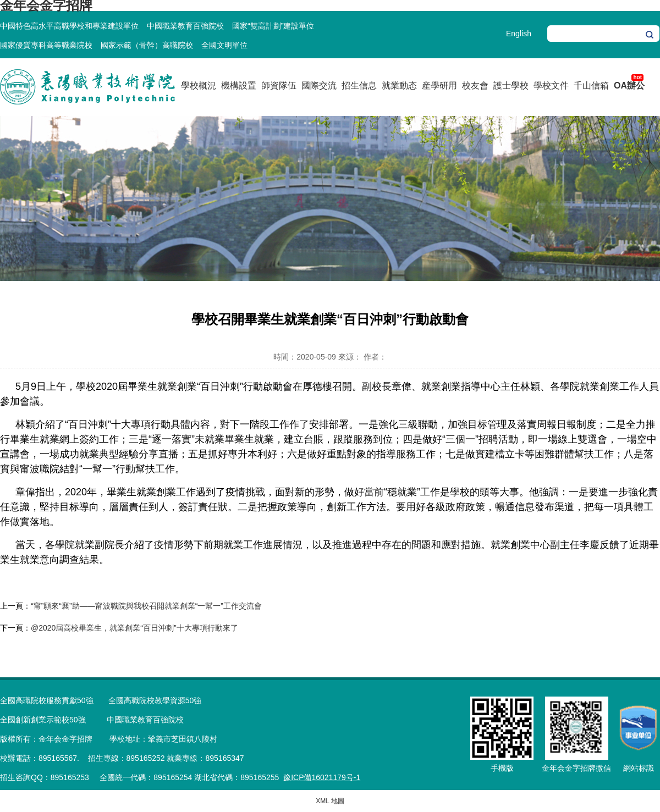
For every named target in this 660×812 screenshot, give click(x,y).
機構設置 (239, 85)
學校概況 (199, 85)
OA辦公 (629, 85)
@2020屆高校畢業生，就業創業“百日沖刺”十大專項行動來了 (134, 628)
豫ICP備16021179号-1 (322, 777)
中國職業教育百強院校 (185, 26)
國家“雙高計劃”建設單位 (273, 26)
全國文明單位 (224, 45)
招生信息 (359, 85)
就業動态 (399, 85)
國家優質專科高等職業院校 (46, 45)
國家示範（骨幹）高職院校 (147, 45)
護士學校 (511, 85)
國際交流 (319, 85)
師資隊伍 (279, 85)
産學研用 (439, 85)
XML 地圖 (330, 801)
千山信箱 (591, 85)
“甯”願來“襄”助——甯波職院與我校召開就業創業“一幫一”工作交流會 (146, 606)
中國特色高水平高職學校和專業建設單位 (69, 26)
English (519, 34)
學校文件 (551, 85)
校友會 (475, 85)
